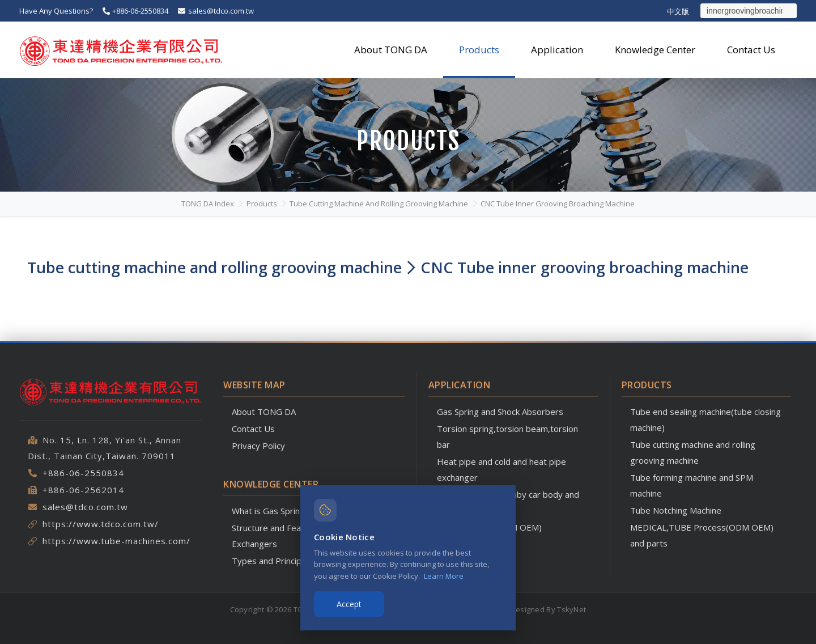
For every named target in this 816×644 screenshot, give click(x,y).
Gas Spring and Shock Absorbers (500, 412)
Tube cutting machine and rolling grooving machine (379, 204)
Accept (349, 604)
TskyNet (571, 609)
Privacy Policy (258, 446)
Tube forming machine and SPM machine (692, 485)
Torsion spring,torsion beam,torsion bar (507, 437)
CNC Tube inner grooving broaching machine (558, 204)
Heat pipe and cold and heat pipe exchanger (501, 469)
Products (262, 204)
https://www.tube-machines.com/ (116, 541)
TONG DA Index (208, 204)
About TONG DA (264, 412)
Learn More (444, 576)
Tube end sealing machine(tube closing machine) (705, 420)
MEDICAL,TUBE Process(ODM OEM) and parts (702, 535)
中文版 (678, 11)
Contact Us (253, 429)
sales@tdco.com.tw (215, 11)
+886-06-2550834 (135, 11)
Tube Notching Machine (676, 510)
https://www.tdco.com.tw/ (101, 524)
